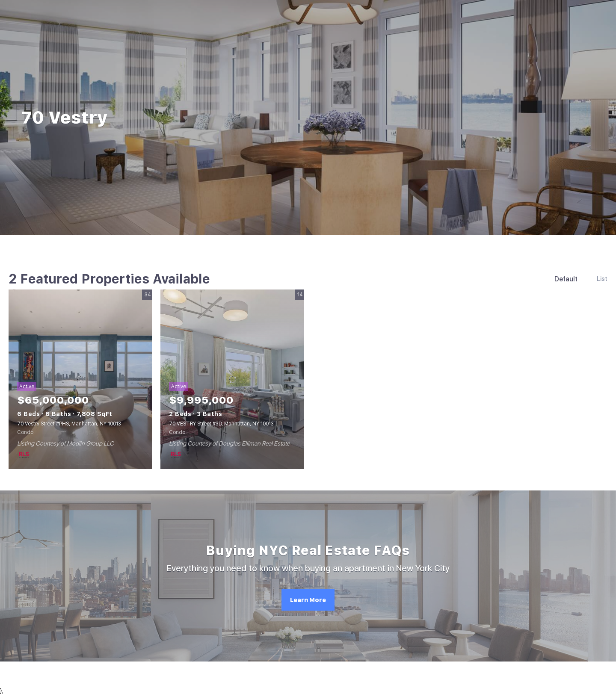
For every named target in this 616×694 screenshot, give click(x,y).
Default (566, 279)
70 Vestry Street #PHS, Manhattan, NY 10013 (69, 424)
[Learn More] (308, 600)
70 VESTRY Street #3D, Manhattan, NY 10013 (221, 424)
